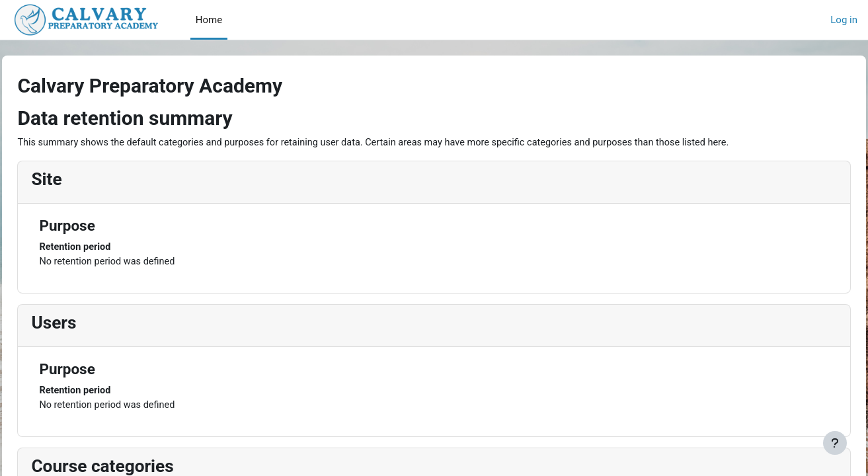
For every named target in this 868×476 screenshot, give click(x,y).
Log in (844, 20)
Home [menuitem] (209, 20)
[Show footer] (835, 443)
